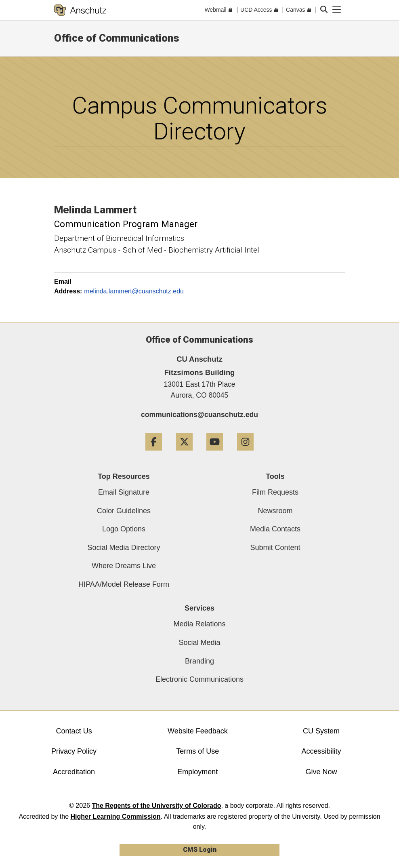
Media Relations (199, 624)
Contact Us (74, 731)
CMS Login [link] (200, 850)
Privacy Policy (74, 751)
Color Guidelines (124, 511)
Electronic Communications (199, 679)
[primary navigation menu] (337, 10)
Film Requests (275, 492)
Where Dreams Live (124, 566)
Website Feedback (198, 731)
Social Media (199, 643)
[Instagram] (245, 454)
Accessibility (321, 751)
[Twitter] (184, 454)
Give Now (321, 772)
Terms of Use (197, 751)
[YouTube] (215, 454)
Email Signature (124, 492)
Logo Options (124, 529)
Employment (197, 772)
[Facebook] (154, 454)
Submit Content (275, 548)
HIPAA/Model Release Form (124, 584)
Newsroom (275, 511)
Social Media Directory (124, 548)
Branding (199, 661)
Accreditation (74, 772)
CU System (321, 731)
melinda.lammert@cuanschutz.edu (134, 291)
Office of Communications (117, 38)
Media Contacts (275, 529)
